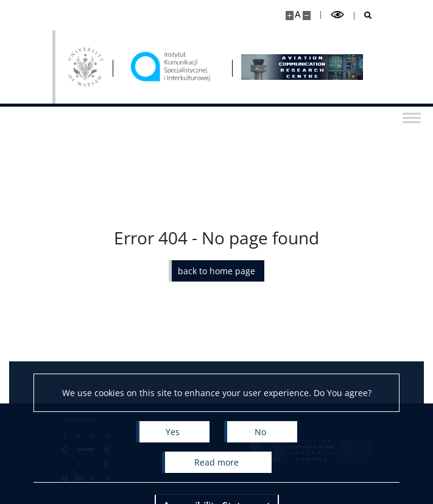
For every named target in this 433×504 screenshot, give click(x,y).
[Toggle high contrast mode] (337, 15)
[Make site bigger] (290, 16)
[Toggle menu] (412, 117)
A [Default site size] (297, 14)
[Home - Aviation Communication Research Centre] (172, 67)
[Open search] (363, 16)
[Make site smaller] (307, 16)
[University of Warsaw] (86, 67)
